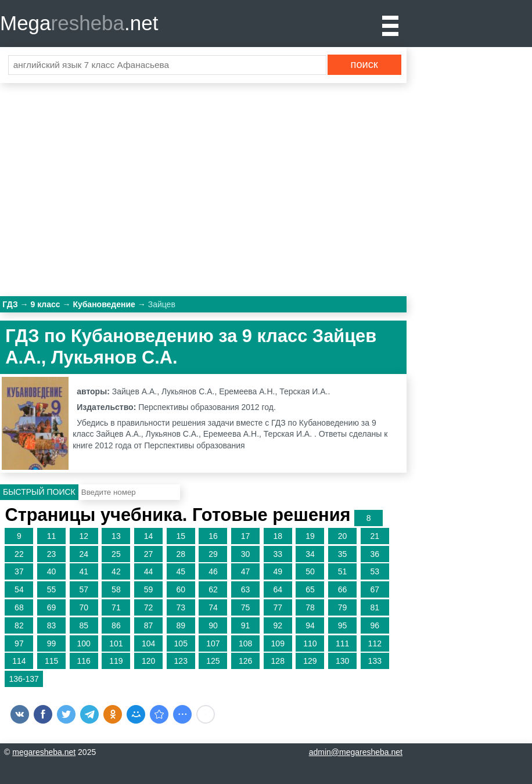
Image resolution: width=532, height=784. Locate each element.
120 (148, 661)
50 (310, 571)
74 (213, 607)
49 (278, 571)
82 (19, 625)
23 (52, 554)
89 (181, 625)
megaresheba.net (44, 752)
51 (343, 571)
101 (116, 643)
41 (84, 571)
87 (149, 625)
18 (278, 536)
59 (149, 589)
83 (52, 625)
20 (343, 536)
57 (84, 589)
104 (148, 643)
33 (278, 554)
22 (19, 554)
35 (343, 554)
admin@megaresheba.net (356, 752)
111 (342, 643)
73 (181, 607)
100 (84, 643)
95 (343, 625)
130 (342, 661)
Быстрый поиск (39, 492)
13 (116, 536)
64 (278, 589)
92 (278, 625)
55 (52, 589)
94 (310, 625)
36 (375, 554)
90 (213, 625)
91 (246, 625)
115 (51, 661)
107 (213, 643)
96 (375, 625)
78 (310, 607)
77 (278, 607)
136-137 (24, 679)
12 (84, 536)
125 (213, 661)
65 (310, 589)
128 (278, 661)
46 (213, 571)
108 (245, 643)
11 (52, 536)
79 (343, 607)
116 (84, 661)
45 (181, 571)
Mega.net (79, 23)
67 (375, 589)
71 (116, 607)
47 (246, 571)
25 (116, 554)
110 (310, 643)
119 (116, 661)
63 (246, 589)
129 (310, 661)
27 (149, 554)
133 (375, 661)
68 (19, 607)
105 (181, 643)
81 (375, 607)
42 (116, 571)
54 (19, 589)
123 (181, 661)
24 (84, 554)
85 (84, 625)
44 (149, 571)
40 (52, 571)
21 (375, 536)
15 (181, 536)
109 (278, 643)
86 (116, 625)
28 (181, 554)
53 (375, 571)
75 (246, 607)
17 (246, 536)
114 (19, 661)
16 (213, 536)
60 (181, 589)
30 (246, 554)
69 (52, 607)
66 (343, 589)
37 (19, 571)
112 (375, 643)
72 (149, 607)
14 (149, 536)
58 (116, 589)
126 (245, 661)
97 (19, 643)
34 (310, 554)
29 (213, 554)
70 (84, 607)
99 (52, 643)
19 (310, 536)
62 (213, 589)
